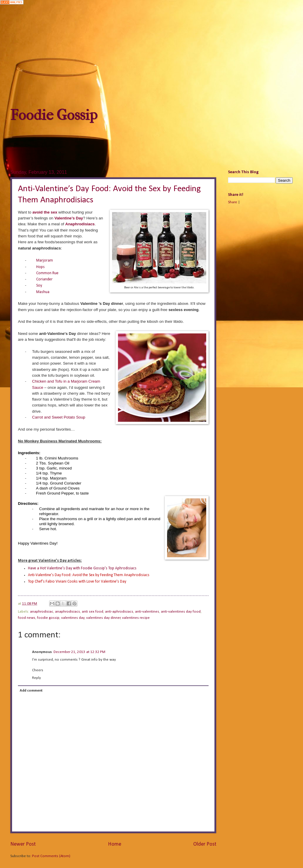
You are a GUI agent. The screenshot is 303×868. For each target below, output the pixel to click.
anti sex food (93, 612)
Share (233, 202)
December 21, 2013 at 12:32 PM (79, 652)
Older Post (205, 844)
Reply (36, 678)
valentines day (73, 618)
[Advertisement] (151, 56)
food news (27, 618)
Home (115, 844)
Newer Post (23, 844)
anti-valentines (147, 612)
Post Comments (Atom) (51, 856)
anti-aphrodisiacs (119, 612)
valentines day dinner (103, 618)
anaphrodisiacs (68, 612)
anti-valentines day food (181, 612)
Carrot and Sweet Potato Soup (59, 417)
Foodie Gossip (54, 115)
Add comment (31, 691)
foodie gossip (48, 618)
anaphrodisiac (42, 612)
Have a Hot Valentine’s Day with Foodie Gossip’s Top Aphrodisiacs (82, 568)
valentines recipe (136, 618)
